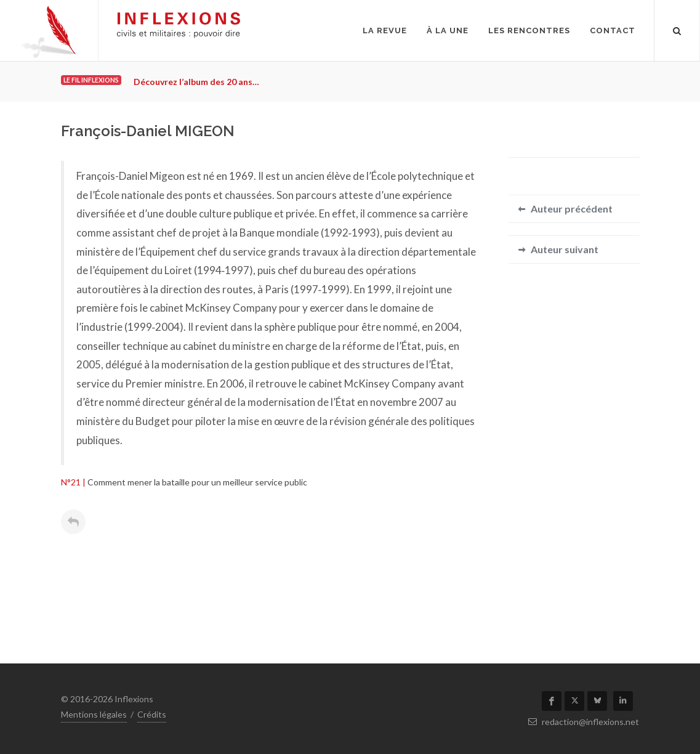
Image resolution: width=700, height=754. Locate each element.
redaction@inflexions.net (584, 722)
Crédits (152, 714)
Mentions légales (94, 714)
